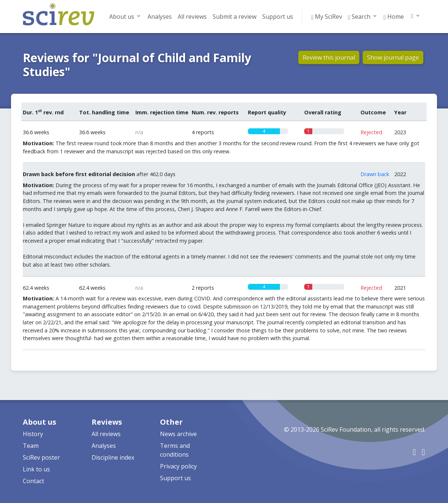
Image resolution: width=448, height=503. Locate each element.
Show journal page (393, 57)
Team (31, 446)
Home (394, 17)
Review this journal (329, 57)
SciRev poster (41, 457)
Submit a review (234, 17)
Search (359, 17)
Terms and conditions (175, 450)
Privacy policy (178, 466)
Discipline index (113, 457)
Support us (278, 17)
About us (122, 17)
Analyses (160, 17)
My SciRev (327, 17)
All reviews (192, 17)
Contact (33, 481)
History (33, 434)
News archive (178, 434)
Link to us (36, 469)
